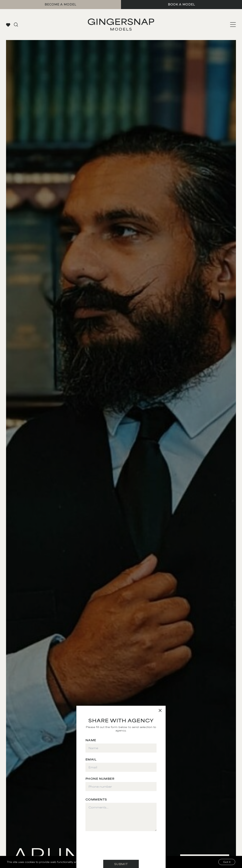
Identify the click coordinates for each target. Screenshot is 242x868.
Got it (227, 862)
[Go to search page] (16, 25)
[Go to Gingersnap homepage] (121, 25)
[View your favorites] (8, 25)
